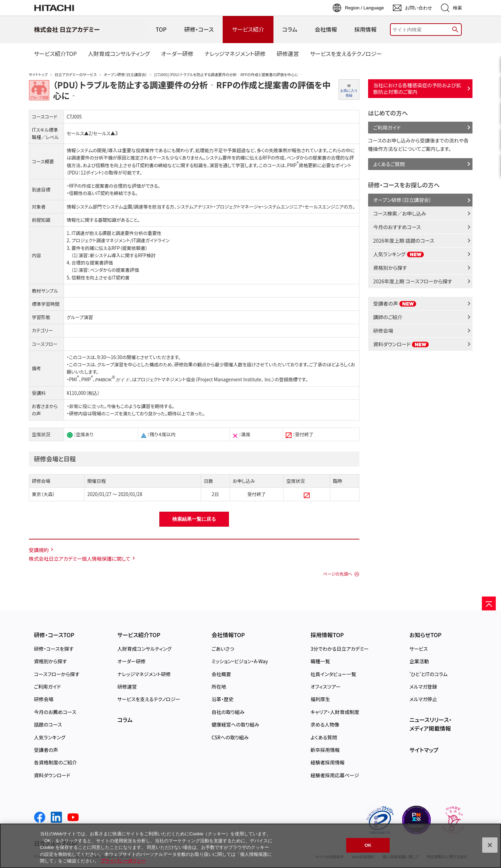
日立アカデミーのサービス (76, 75)
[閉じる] (490, 845)
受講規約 (39, 550)
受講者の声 (395, 303)
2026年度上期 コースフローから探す (413, 281)
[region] (250, 846)
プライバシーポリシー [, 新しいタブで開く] (123, 861)
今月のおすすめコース (397, 227)
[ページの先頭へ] (489, 603)
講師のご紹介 (388, 317)
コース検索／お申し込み (400, 213)
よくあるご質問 (389, 164)
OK (368, 845)
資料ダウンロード (401, 344)
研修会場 (383, 330)
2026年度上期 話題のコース (404, 240)
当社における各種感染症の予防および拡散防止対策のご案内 (417, 88)
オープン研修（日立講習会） (125, 75)
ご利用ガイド (387, 127)
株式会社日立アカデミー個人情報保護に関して (80, 558)
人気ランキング (399, 254)
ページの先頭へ (337, 574)
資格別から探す (390, 267)
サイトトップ (38, 75)
